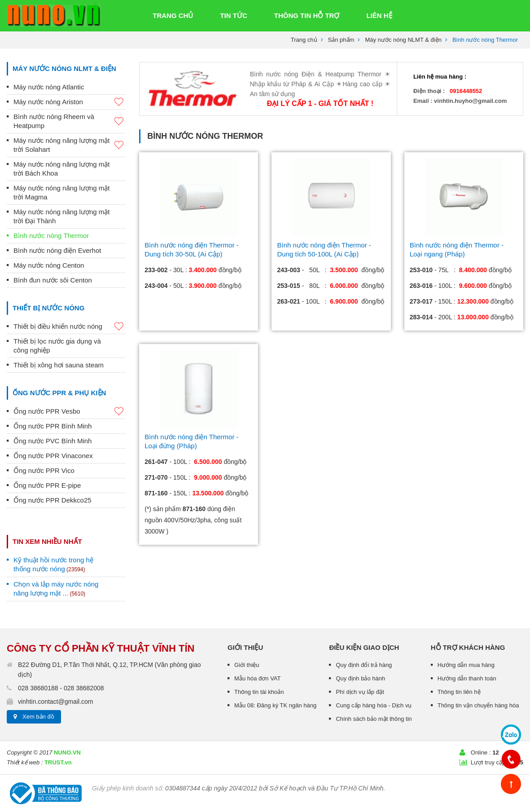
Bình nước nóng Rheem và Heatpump (70, 121)
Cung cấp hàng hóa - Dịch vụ (374, 705)
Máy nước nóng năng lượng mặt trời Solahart (70, 145)
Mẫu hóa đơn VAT (257, 678)
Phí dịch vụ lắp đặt (360, 692)
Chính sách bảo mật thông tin (374, 719)
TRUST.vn (58, 762)
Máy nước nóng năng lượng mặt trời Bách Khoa (61, 169)
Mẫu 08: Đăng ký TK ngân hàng (275, 705)
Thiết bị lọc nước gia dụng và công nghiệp (57, 346)
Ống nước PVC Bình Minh (53, 441)
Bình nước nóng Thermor (51, 236)
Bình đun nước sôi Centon (53, 280)
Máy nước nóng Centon (49, 265)
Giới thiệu (247, 665)
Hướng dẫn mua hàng (466, 665)
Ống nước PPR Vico (44, 470)
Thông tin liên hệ (459, 692)
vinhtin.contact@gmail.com (56, 702)
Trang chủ (304, 40)
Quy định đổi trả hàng (364, 665)
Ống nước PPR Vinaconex (53, 456)
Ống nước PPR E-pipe (47, 485)
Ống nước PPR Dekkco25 (53, 500)
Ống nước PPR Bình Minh (53, 426)
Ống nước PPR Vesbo (70, 412)
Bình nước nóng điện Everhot (57, 250)
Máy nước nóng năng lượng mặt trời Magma (61, 192)
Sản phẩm (341, 40)
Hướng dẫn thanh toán (467, 678)
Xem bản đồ (38, 717)
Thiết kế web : (25, 762)
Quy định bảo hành (360, 678)
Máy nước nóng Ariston (70, 102)
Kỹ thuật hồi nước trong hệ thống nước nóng (53, 564)
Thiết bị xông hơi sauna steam (59, 365)
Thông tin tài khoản (259, 692)
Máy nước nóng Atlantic (49, 87)
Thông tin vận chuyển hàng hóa (478, 705)
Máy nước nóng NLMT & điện (403, 40)
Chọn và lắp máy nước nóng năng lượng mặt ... (56, 589)
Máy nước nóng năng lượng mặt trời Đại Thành (61, 216)
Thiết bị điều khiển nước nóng (70, 327)
